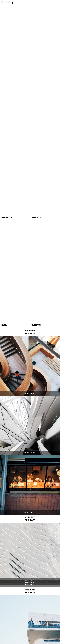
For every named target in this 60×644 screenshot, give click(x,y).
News (4, 325)
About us (36, 218)
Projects (7, 218)
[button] (30, 366)
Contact (36, 325)
